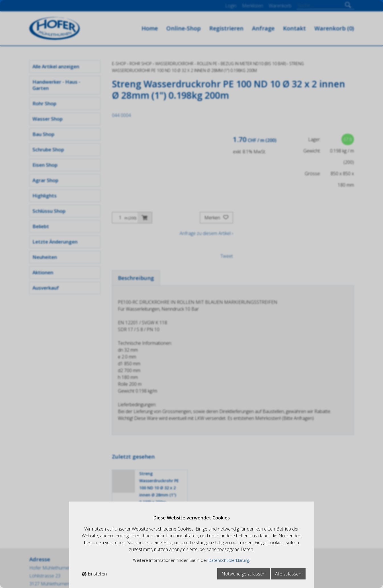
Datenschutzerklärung (229, 560)
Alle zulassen (288, 574)
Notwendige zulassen (243, 574)
